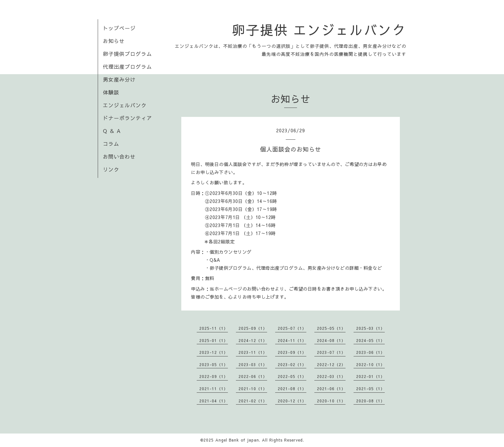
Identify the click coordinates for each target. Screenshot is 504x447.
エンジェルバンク (125, 105)
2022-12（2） (331, 364)
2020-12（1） (292, 401)
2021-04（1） (214, 401)
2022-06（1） (253, 376)
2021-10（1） (253, 389)
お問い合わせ (119, 156)
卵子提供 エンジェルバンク (319, 30)
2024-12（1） (253, 340)
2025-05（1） (331, 328)
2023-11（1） (253, 352)
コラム (111, 144)
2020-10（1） (331, 401)
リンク (111, 169)
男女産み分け (119, 79)
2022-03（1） (331, 376)
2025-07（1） (292, 328)
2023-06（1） (370, 352)
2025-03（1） (370, 328)
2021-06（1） (331, 389)
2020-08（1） (370, 401)
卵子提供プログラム (127, 54)
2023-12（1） (214, 352)
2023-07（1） (331, 352)
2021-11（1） (214, 389)
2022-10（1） (370, 364)
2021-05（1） (370, 389)
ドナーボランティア (127, 118)
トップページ (119, 28)
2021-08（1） (292, 389)
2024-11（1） (292, 340)
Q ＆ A (112, 131)
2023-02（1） (292, 364)
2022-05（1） (292, 376)
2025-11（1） (214, 328)
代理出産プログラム (127, 66)
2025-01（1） (214, 340)
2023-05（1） (214, 364)
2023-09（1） (292, 352)
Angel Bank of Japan (237, 440)
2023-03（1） (253, 364)
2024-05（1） (370, 340)
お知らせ (114, 41)
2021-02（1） (253, 401)
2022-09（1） (214, 376)
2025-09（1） (253, 328)
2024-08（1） (331, 340)
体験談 (111, 92)
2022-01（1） (370, 376)
